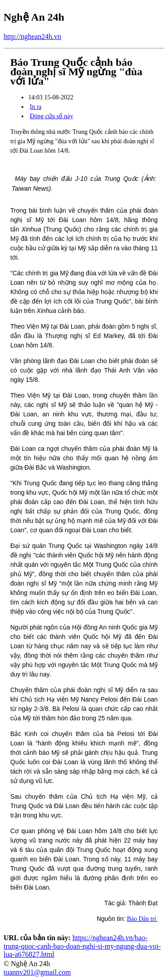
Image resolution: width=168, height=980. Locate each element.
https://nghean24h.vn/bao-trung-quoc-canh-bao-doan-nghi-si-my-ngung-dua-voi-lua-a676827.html (82, 946)
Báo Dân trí (142, 919)
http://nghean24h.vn (32, 36)
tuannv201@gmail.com (37, 972)
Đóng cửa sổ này (52, 116)
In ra (36, 107)
